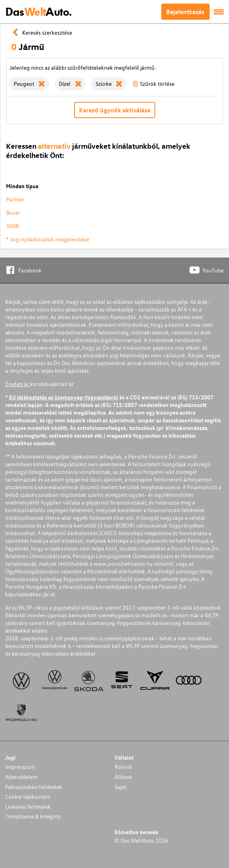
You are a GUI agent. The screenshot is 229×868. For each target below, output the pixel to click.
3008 (12, 226)
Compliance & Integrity (33, 816)
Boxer (13, 213)
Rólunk (123, 767)
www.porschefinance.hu (123, 564)
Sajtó (121, 787)
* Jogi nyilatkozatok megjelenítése (48, 239)
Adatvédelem (21, 777)
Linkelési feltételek (28, 807)
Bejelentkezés (185, 12)
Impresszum (20, 767)
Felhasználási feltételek (34, 787)
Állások (123, 777)
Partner (15, 199)
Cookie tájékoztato (28, 796)
